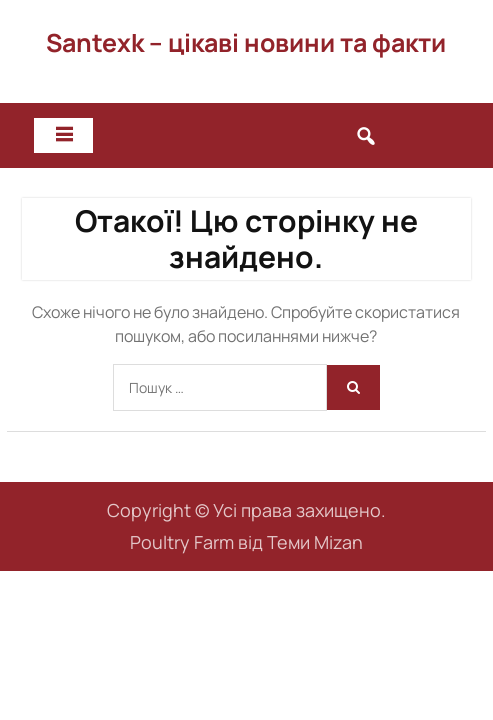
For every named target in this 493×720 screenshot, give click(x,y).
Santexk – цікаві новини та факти (246, 42)
